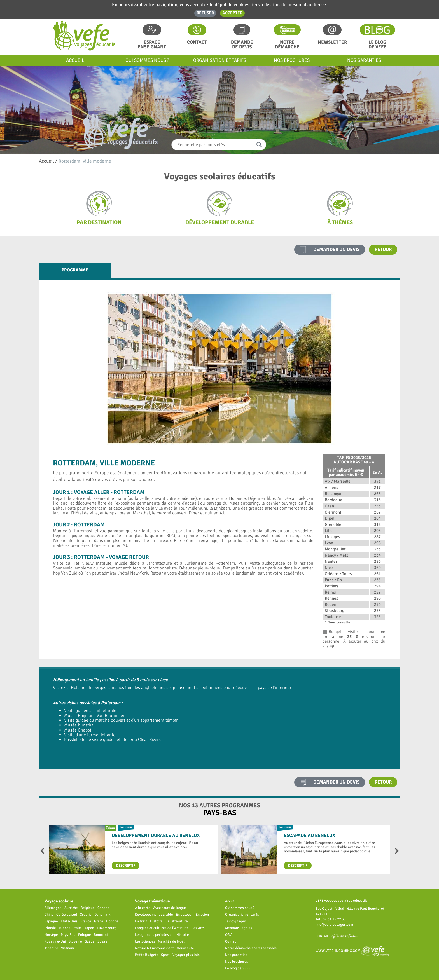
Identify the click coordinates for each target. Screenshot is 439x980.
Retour (383, 249)
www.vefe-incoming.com (352, 951)
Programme (75, 270)
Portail (337, 936)
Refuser (205, 13)
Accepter (232, 13)
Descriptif (126, 865)
